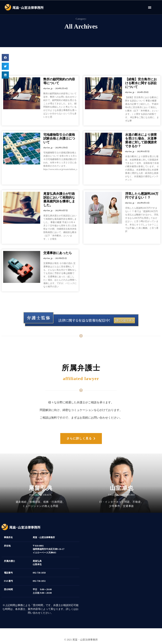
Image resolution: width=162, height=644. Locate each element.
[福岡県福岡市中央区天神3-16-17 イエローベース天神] (121, 560)
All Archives (81, 26)
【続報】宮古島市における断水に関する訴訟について (141, 83)
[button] (150, 7)
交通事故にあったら (58, 253)
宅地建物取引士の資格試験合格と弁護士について (59, 138)
